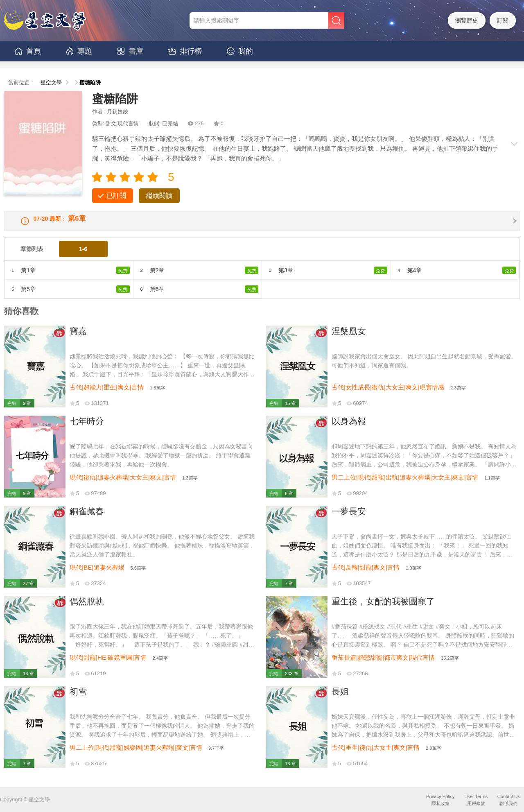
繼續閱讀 (159, 196)
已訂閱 (116, 196)
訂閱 (503, 20)
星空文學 (51, 83)
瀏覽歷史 (467, 20)
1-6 (83, 256)
